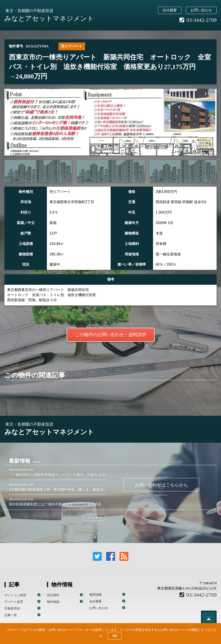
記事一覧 (11, 615)
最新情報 (96, 595)
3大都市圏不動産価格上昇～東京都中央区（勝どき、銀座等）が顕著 (63, 490)
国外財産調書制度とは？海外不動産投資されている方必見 (55, 504)
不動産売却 (12, 608)
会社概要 (170, 10)
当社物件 (53, 595)
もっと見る (94, 518)
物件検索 (53, 602)
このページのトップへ (209, 618)
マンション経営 (15, 595)
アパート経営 (14, 602)
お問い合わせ (201, 10)
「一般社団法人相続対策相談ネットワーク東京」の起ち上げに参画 (62, 475)
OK (115, 636)
